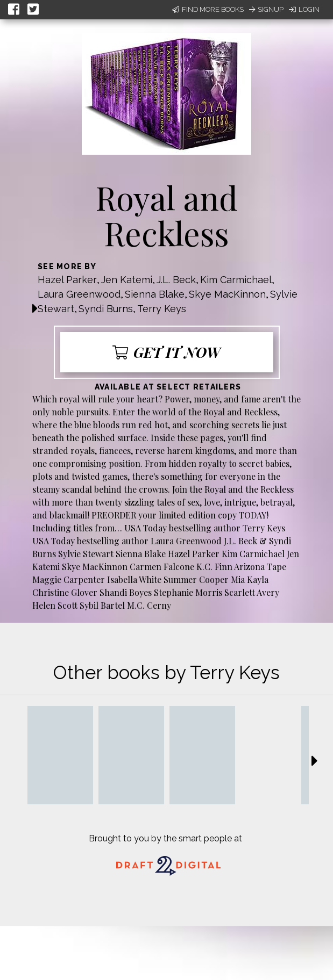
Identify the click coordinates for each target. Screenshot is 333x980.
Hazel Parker (67, 280)
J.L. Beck (176, 280)
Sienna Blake (155, 294)
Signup (266, 9)
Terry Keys (162, 309)
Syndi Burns (106, 309)
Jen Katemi (127, 280)
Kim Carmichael (236, 280)
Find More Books (208, 9)
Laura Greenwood (79, 294)
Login (304, 9)
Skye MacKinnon (227, 294)
